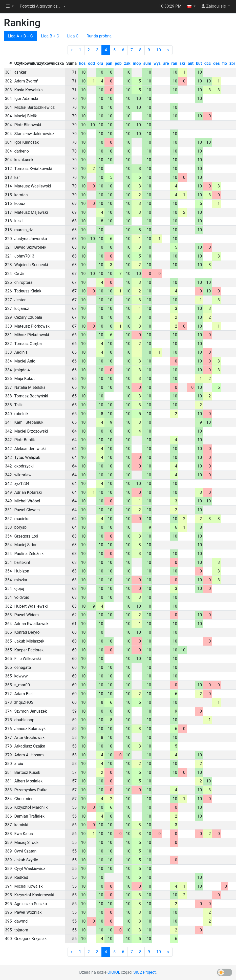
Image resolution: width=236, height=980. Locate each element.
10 (159, 50)
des (217, 63)
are (166, 63)
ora (100, 63)
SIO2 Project (144, 972)
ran (174, 63)
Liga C (73, 36)
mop (137, 63)
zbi (232, 63)
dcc (208, 63)
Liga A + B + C (20, 36)
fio (225, 63)
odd (91, 63)
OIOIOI (113, 972)
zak (127, 63)
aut (191, 63)
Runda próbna (99, 36)
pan (109, 63)
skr (183, 63)
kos (82, 63)
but (199, 63)
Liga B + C (50, 36)
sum (147, 63)
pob (118, 63)
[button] (42, 6)
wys (157, 63)
